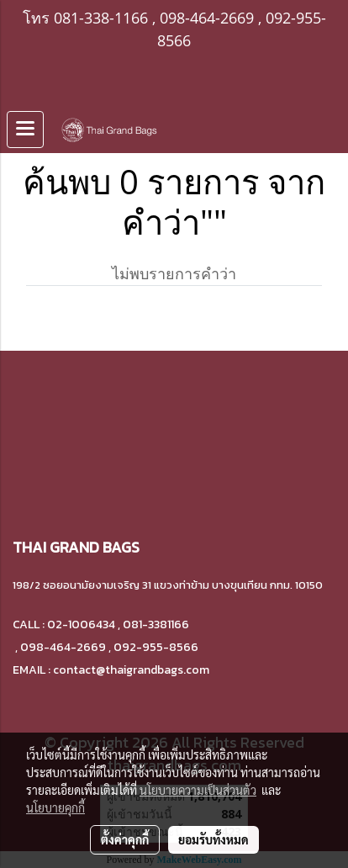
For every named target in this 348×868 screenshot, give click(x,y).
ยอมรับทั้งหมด (214, 839)
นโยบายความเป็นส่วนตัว (198, 790)
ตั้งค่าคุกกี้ (125, 839)
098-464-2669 (207, 18)
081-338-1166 (101, 18)
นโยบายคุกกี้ (55, 807)
